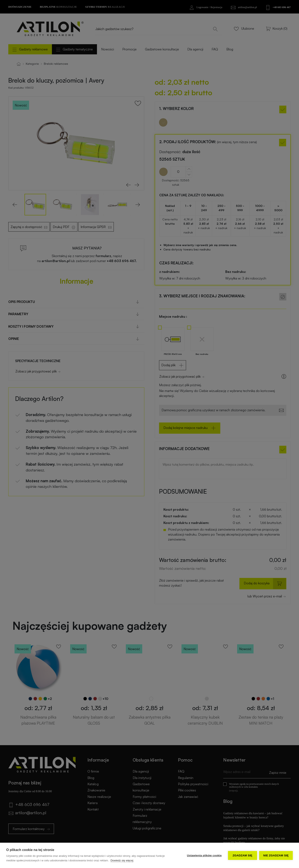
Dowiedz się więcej (122, 860)
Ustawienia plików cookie (204, 855)
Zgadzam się (242, 855)
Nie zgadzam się (276, 855)
